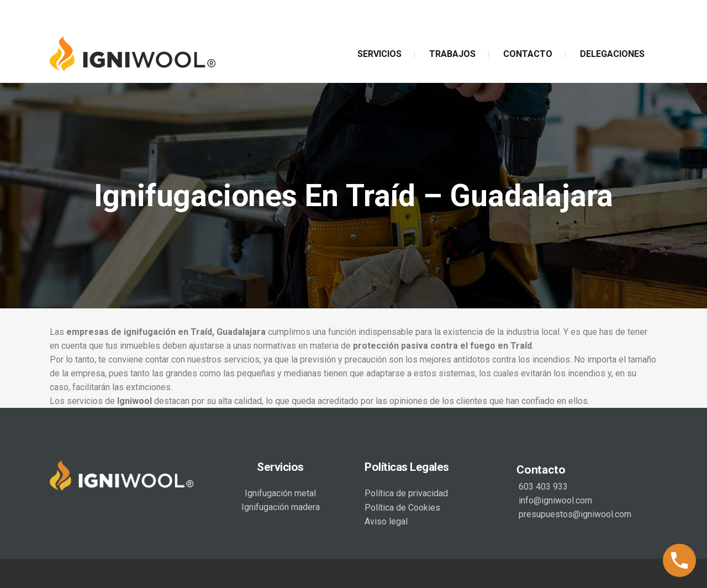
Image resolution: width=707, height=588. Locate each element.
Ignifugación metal (280, 493)
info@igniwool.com (554, 500)
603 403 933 (542, 487)
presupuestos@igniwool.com (574, 514)
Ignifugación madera (281, 507)
